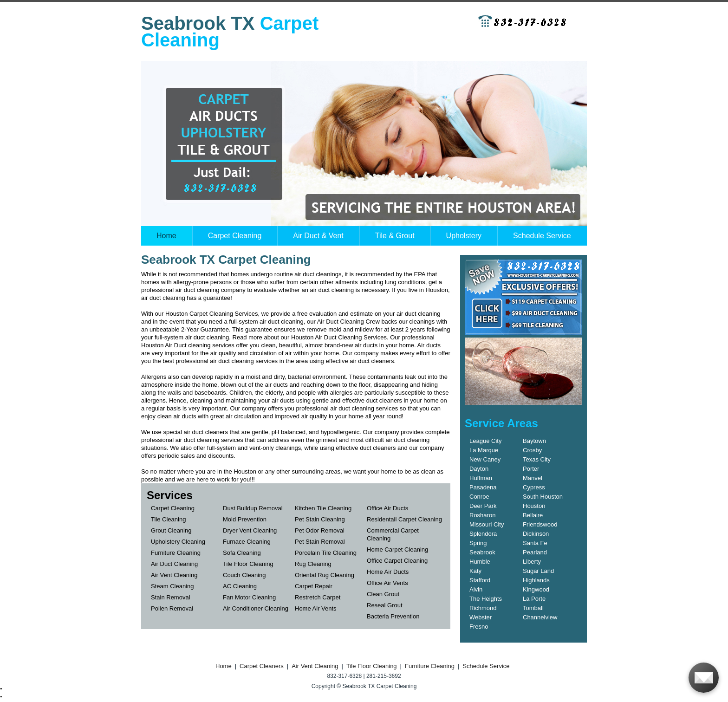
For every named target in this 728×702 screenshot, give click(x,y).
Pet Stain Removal (320, 542)
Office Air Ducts (387, 508)
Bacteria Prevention (393, 616)
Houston (534, 506)
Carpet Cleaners (262, 666)
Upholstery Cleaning (178, 542)
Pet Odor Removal (320, 530)
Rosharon (482, 515)
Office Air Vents (387, 583)
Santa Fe (535, 543)
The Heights (486, 599)
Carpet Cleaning (235, 236)
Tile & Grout (395, 236)
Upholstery (464, 236)
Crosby (532, 450)
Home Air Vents (316, 608)
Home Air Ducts (388, 572)
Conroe (479, 497)
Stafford (480, 580)
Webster (481, 617)
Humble (480, 562)
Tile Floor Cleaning (248, 564)
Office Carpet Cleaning (397, 561)
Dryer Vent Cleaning (250, 530)
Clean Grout (383, 594)
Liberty (532, 562)
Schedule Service (542, 236)
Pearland (535, 552)
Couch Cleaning (244, 575)
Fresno (479, 627)
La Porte (534, 599)
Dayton (479, 469)
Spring (478, 543)
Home (166, 236)
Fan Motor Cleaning (249, 597)
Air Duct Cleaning (174, 564)
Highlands (536, 580)
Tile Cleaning (168, 519)
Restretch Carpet (318, 597)
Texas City (537, 459)
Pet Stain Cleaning (320, 519)
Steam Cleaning (172, 586)
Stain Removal (171, 597)
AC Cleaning (240, 586)
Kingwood (536, 589)
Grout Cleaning (171, 530)
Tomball (533, 608)
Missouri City (487, 524)
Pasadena (483, 487)
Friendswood (540, 524)
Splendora (483, 534)
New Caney (485, 459)
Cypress (534, 487)
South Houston (543, 497)
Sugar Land (538, 571)
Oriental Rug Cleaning (325, 575)
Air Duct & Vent (318, 236)
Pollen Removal (172, 608)
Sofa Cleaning (242, 553)
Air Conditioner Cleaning (256, 608)
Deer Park (483, 506)
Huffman (481, 478)
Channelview (540, 617)
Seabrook (482, 552)
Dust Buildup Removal (253, 508)
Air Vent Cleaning (174, 575)
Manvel (533, 478)
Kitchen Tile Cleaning (323, 508)
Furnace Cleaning (247, 542)
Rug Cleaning (313, 564)
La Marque (484, 450)
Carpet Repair (314, 586)
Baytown (534, 441)
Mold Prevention (245, 519)
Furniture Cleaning (176, 553)
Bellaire (533, 515)
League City (485, 441)
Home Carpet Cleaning (397, 549)
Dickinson (536, 534)
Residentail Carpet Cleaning (404, 519)
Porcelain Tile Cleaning (326, 553)
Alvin (476, 589)
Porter (531, 469)
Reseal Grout (385, 605)
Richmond (483, 608)
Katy (475, 571)
